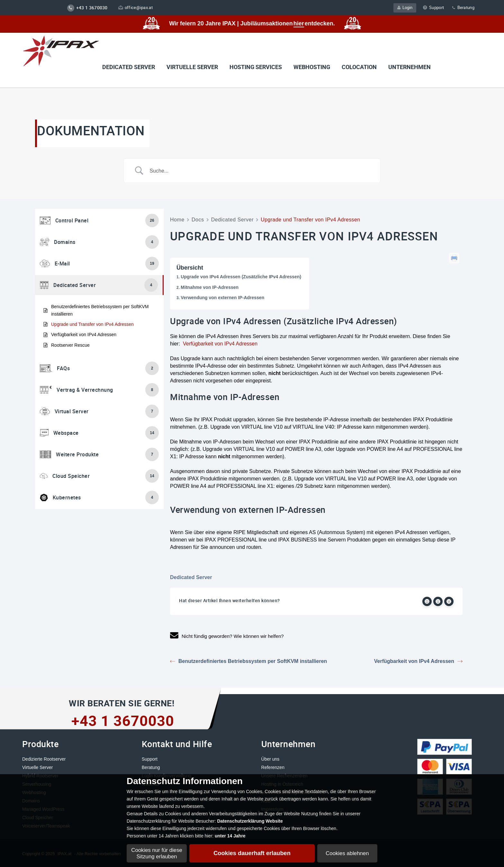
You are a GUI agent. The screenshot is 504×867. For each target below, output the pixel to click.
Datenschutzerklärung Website (250, 821)
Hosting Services (256, 67)
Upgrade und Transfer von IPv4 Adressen (92, 324)
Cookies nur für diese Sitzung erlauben (157, 853)
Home (177, 220)
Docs (198, 220)
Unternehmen (410, 67)
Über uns (270, 759)
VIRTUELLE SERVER (192, 67)
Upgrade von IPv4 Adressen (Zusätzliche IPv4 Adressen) (241, 277)
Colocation (359, 67)
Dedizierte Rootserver (44, 759)
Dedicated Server (129, 67)
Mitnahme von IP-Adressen (210, 287)
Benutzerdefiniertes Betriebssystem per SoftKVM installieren (100, 310)
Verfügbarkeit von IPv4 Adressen (84, 335)
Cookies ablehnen (347, 853)
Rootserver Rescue (70, 345)
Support (433, 7)
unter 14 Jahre (230, 836)
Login (405, 7)
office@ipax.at (135, 7)
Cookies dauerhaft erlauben (252, 853)
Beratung (463, 7)
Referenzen (273, 767)
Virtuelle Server (37, 767)
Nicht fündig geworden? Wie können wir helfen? (227, 636)
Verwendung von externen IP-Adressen (222, 298)
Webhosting (312, 67)
